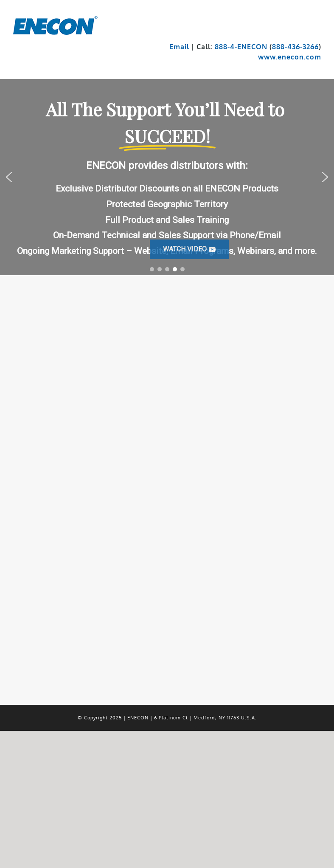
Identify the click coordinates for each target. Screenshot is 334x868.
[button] (189, 249)
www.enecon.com (290, 57)
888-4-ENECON (241, 47)
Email (179, 47)
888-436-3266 (295, 47)
